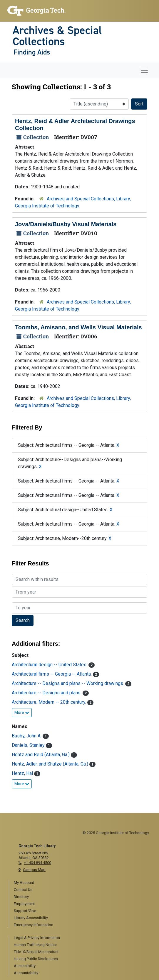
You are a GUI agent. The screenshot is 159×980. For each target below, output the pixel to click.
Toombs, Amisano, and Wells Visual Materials (78, 327)
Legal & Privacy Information (37, 938)
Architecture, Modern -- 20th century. (50, 702)
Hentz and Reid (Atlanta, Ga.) (41, 755)
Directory (21, 897)
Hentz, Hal (23, 773)
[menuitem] (82, 883)
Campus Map (34, 870)
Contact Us (23, 890)
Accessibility (25, 966)
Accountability (26, 973)
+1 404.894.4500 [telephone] (37, 863)
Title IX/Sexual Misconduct (36, 952)
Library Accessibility (31, 918)
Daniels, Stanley (29, 745)
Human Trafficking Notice (35, 945)
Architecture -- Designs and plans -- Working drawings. (68, 683)
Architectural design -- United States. (50, 665)
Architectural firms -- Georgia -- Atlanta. (52, 674)
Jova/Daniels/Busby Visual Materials (66, 224)
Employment (24, 904)
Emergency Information (34, 925)
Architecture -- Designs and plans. (47, 693)
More (22, 713)
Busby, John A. (27, 736)
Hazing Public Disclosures (36, 959)
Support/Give (25, 911)
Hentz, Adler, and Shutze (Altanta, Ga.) (51, 764)
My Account (24, 883)
